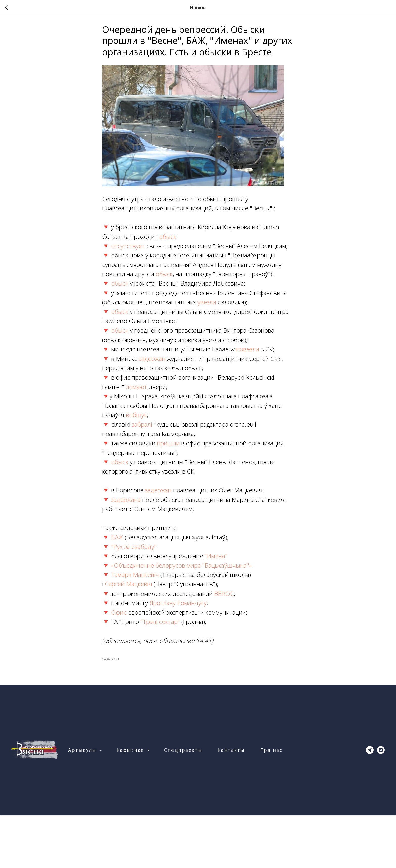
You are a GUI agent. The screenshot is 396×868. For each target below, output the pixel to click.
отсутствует (129, 246)
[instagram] (381, 750)
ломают (137, 387)
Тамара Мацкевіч (134, 574)
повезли (248, 349)
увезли (208, 302)
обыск (168, 236)
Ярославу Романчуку (178, 603)
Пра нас (271, 750)
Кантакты (231, 750)
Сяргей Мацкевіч (129, 584)
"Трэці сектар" (160, 621)
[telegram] (370, 750)
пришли (168, 443)
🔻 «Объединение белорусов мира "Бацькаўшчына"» (177, 565)
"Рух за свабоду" (134, 546)
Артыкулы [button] (83, 750)
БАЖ (118, 537)
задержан (153, 358)
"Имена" (216, 556)
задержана (126, 499)
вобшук (136, 415)
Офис (120, 612)
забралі (143, 424)
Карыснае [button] (131, 750)
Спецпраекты (183, 750)
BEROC (224, 593)
